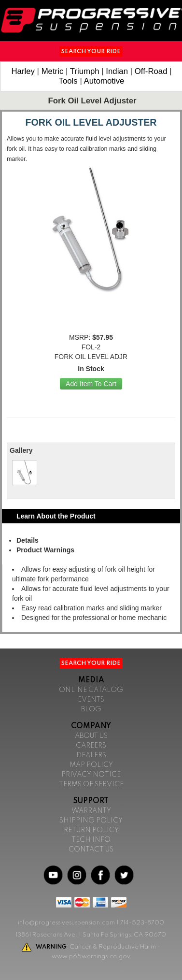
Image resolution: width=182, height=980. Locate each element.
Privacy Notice (91, 775)
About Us (91, 736)
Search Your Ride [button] (91, 663)
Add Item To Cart (91, 384)
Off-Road (151, 71)
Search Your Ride (91, 51)
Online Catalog (91, 690)
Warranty (91, 811)
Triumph (85, 71)
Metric (53, 71)
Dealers (91, 755)
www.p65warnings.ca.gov (91, 957)
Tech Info (91, 840)
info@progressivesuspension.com (66, 923)
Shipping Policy (91, 821)
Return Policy (91, 830)
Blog (91, 709)
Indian (117, 71)
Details (28, 540)
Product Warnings (45, 550)
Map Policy (91, 765)
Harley (23, 71)
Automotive (104, 81)
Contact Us (91, 850)
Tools (68, 81)
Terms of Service (91, 784)
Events (91, 700)
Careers (91, 746)
